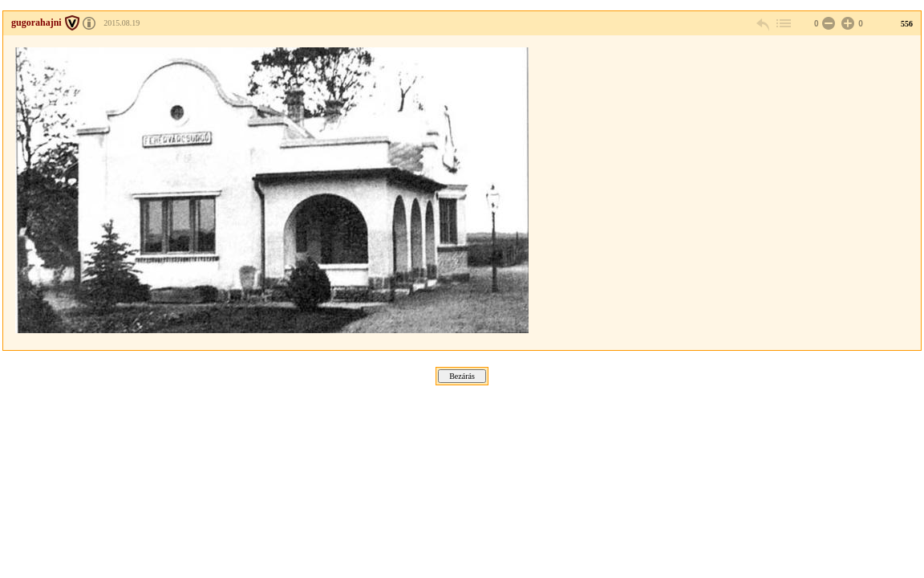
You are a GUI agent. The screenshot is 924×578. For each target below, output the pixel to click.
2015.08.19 (122, 23)
